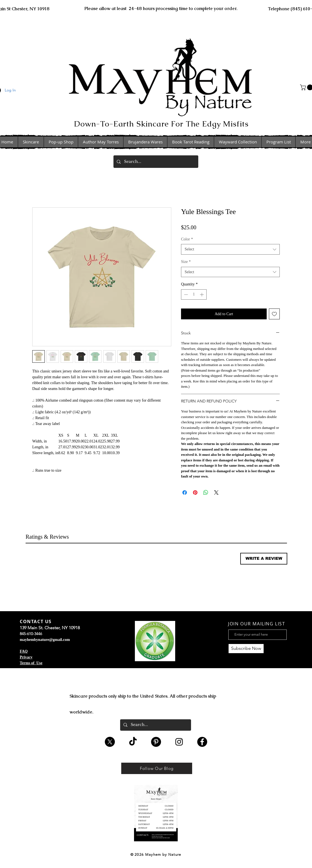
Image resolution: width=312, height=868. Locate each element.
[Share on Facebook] (185, 493)
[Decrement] (185, 294)
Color (187, 239)
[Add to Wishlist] (274, 314)
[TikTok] (133, 742)
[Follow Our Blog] (157, 768)
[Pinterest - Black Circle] (156, 742)
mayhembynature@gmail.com (45, 640)
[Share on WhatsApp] (206, 493)
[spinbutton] (194, 294)
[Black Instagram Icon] (179, 742)
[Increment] (202, 294)
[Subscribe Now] (246, 649)
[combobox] (230, 249)
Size (186, 262)
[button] (264, 559)
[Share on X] (216, 493)
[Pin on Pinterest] (195, 493)
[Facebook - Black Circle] (202, 742)
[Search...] (155, 162)
